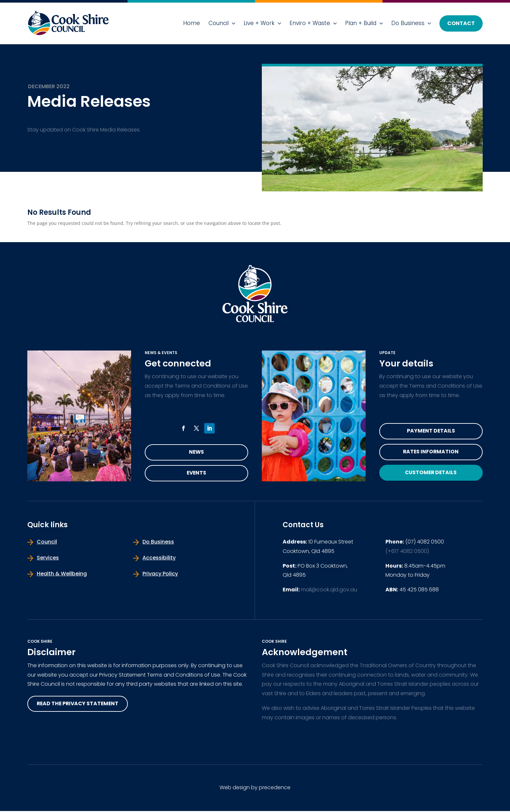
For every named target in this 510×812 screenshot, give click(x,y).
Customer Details (431, 474)
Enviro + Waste (310, 23)
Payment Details (431, 431)
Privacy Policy (160, 575)
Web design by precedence (255, 788)
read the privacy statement (79, 705)
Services (48, 559)
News (196, 453)
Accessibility (159, 559)
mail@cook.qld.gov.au (329, 591)
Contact (461, 23)
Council (219, 23)
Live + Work (259, 23)
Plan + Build (361, 23)
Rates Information (431, 453)
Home (192, 23)
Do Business (408, 23)
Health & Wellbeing (62, 575)
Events (196, 474)
